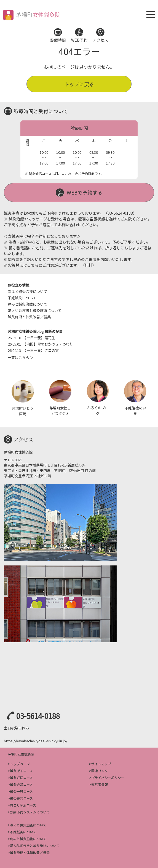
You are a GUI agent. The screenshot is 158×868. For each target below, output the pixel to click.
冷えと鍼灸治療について (27, 291)
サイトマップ (101, 764)
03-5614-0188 (38, 716)
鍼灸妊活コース (21, 777)
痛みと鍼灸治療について (27, 304)
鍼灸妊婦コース (21, 784)
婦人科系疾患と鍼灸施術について (35, 310)
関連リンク (100, 771)
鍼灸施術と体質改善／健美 (29, 317)
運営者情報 (100, 784)
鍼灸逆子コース (21, 771)
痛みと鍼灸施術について (28, 839)
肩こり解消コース (23, 805)
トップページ (20, 764)
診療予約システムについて (30, 812)
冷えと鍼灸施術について (28, 825)
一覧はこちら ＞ (21, 358)
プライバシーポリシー (108, 777)
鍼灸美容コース (21, 798)
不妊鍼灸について (22, 298)
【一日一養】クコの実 (33, 350)
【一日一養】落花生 (31, 338)
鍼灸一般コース (21, 791)
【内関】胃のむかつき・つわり (40, 344)
